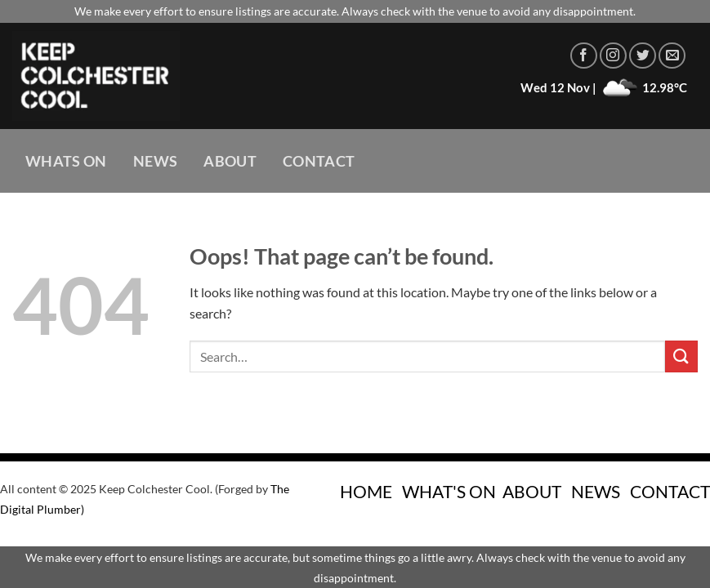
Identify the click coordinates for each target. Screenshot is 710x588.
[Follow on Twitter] (643, 56)
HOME (366, 491)
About (230, 161)
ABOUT (532, 491)
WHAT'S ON (449, 491)
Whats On (66, 161)
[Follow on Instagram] (613, 56)
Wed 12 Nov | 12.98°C (604, 87)
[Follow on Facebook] (584, 56)
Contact (319, 161)
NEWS (596, 491)
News (155, 161)
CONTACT (670, 491)
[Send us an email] (672, 56)
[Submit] (681, 356)
